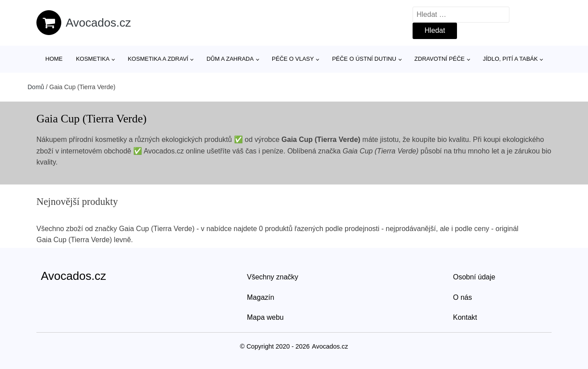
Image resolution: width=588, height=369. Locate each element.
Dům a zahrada (230, 59)
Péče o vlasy (293, 59)
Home (54, 59)
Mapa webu (265, 317)
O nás (463, 297)
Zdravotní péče (439, 59)
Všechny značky (273, 277)
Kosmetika (93, 59)
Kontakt (465, 317)
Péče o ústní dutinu (364, 59)
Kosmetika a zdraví (158, 59)
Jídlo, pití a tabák (510, 59)
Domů (36, 87)
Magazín (260, 297)
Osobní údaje (474, 277)
